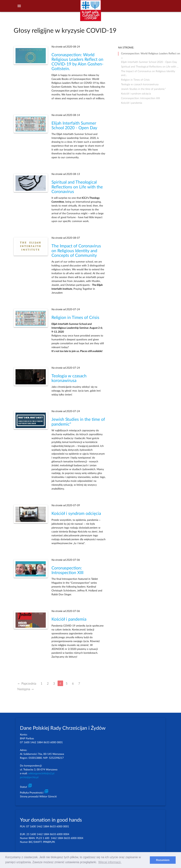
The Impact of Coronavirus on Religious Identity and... (148, 72)
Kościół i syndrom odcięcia (76, 514)
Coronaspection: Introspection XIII (141, 98)
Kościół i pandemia (69, 619)
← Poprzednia (27, 683)
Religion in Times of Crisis (75, 318)
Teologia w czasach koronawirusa (140, 84)
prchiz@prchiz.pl (29, 777)
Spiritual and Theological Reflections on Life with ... (150, 67)
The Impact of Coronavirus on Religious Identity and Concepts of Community (76, 251)
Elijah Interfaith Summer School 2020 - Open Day (149, 62)
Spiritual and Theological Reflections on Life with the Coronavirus (77, 187)
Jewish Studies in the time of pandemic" (143, 89)
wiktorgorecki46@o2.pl (41, 774)
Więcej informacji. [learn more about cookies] (110, 862)
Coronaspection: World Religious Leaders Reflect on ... (151, 54)
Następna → (26, 689)
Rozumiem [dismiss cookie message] (163, 860)
